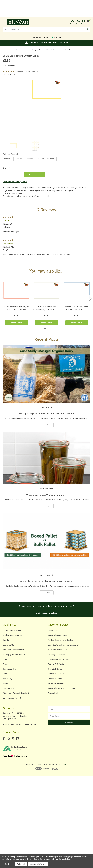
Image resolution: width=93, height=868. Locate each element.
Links (5, 674)
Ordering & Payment (56, 654)
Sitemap (64, 764)
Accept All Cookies (38, 864)
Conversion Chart (10, 669)
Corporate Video (55, 679)
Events (6, 640)
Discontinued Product (12, 698)
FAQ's (5, 683)
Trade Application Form (13, 635)
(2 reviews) (20, 71)
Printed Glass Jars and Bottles (60, 640)
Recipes (6, 664)
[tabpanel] (16, 302)
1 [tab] (45, 328)
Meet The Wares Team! (58, 650)
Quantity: (6, 175)
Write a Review (32, 71)
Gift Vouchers (8, 688)
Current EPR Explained (12, 630)
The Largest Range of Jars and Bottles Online (47, 43)
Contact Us (53, 630)
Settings (8, 864)
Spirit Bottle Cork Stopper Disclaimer (63, 645)
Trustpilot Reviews (56, 669)
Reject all (21, 864)
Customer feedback (56, 674)
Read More (47, 425)
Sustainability (8, 645)
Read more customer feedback (46, 613)
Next (90, 298)
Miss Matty (7, 679)
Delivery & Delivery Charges (60, 659)
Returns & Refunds (56, 664)
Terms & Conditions (56, 683)
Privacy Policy (54, 693)
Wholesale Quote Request (59, 635)
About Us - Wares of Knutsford (16, 693)
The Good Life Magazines (14, 650)
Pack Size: (10, 154)
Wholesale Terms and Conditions (62, 688)
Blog (5, 659)
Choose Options (17, 323)
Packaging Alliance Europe (14, 654)
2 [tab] (48, 328)
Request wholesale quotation (15, 182)
